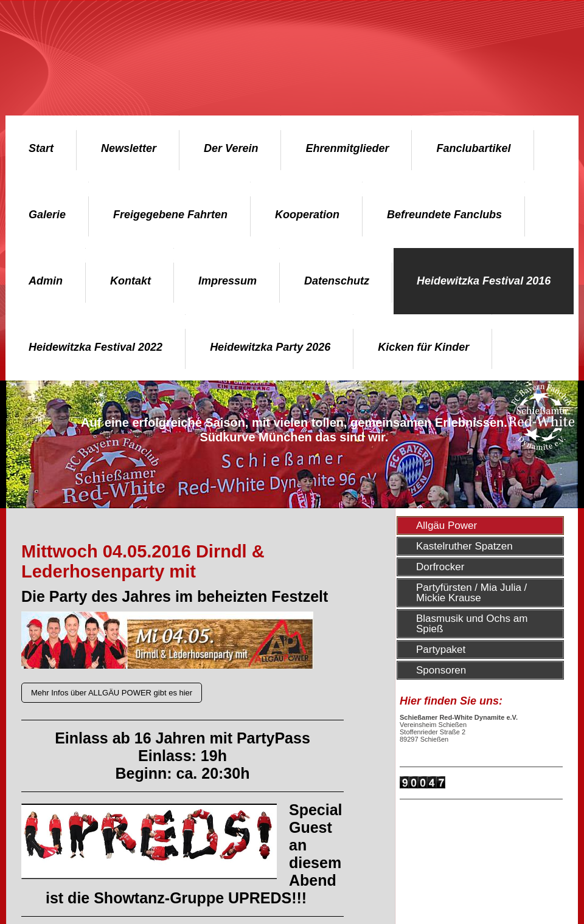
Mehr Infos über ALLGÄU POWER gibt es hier (112, 693)
